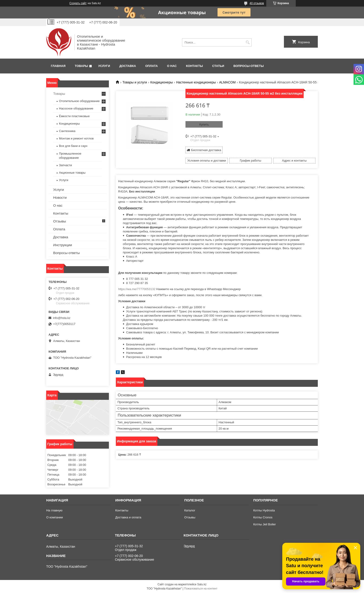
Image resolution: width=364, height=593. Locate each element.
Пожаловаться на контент (201, 589)
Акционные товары (72, 173)
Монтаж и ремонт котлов (76, 138)
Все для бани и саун (73, 146)
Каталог (190, 510)
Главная (58, 66)
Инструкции (63, 245)
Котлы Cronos (263, 517)
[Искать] (248, 42)
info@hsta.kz (62, 318)
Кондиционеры (162, 82)
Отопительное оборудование (79, 101)
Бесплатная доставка (206, 150)
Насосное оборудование (76, 108)
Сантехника (67, 131)
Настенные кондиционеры (196, 82)
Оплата (152, 66)
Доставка (128, 66)
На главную (54, 510)
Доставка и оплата (128, 517)
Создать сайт (78, 3)
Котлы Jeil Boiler (265, 524)
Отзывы (60, 221)
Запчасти (65, 165)
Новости (60, 197)
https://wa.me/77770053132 (137, 289)
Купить (204, 124)
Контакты (194, 66)
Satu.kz (202, 584)
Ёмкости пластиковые (74, 116)
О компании (55, 517)
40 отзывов (257, 3)
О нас (172, 66)
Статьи (218, 66)
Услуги (104, 66)
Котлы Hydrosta (264, 510)
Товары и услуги (135, 82)
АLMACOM (227, 82)
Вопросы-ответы (249, 66)
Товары (81, 66)
